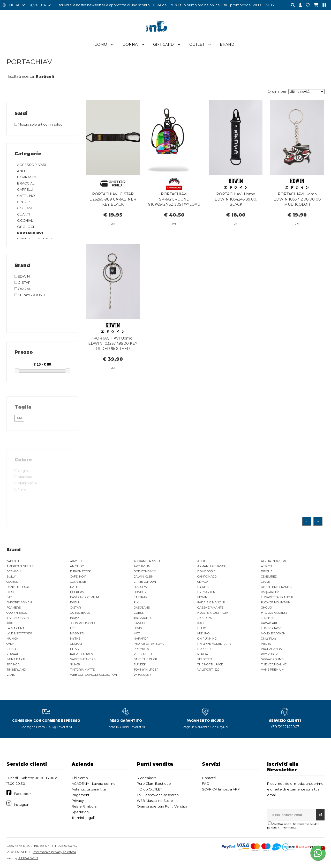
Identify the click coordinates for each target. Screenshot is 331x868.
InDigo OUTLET (149, 789)
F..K (136, 603)
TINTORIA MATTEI (83, 670)
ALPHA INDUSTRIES (275, 561)
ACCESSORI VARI (32, 165)
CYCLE (265, 582)
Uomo (101, 45)
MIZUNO (203, 634)
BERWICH (14, 572)
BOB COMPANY (145, 572)
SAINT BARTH (17, 659)
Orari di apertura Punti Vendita (162, 806)
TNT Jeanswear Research (158, 795)
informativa (289, 828)
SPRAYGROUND (272, 659)
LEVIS (138, 628)
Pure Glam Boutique (154, 784)
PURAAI (12, 654)
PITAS (74, 649)
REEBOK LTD (143, 654)
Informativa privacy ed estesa (54, 852)
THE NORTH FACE (210, 665)
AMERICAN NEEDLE (20, 566)
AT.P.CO (266, 566)
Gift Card (163, 45)
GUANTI (23, 214)
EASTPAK (141, 597)
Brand (227, 45)
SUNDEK (140, 665)
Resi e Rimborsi (84, 806)
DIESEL (11, 592)
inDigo (75, 618)
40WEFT (76, 561)
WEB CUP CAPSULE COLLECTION (93, 675)
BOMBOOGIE (206, 572)
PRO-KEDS (205, 649)
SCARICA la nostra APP (221, 789)
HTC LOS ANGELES (274, 613)
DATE (74, 587)
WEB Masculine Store (155, 801)
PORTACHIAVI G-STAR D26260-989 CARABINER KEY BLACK (113, 200)
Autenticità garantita (89, 789)
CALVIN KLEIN (144, 577)
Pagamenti (81, 795)
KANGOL (140, 623)
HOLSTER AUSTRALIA (213, 613)
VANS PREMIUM (273, 670)
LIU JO (202, 628)
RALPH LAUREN (82, 654)
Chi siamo (80, 778)
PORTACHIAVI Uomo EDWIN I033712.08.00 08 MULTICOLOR (297, 200)
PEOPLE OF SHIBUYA (149, 644)
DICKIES (203, 587)
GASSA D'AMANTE (210, 608)
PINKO (11, 649)
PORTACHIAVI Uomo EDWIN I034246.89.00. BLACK (236, 200)
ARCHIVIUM (142, 566)
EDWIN (202, 597)
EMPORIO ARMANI (20, 603)
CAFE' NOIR (78, 577)
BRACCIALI (26, 183)
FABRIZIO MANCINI (211, 603)
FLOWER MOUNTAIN (276, 603)
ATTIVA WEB (28, 858)
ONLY (10, 644)
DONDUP (140, 592)
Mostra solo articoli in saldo (39, 125)
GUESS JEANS (80, 613)
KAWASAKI (269, 623)
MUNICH (13, 639)
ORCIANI (76, 644)
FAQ (206, 784)
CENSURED (269, 577)
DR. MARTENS (207, 592)
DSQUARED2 (270, 592)
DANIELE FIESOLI (18, 587)
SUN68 (75, 665)
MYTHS (75, 639)
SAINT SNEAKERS (83, 659)
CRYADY (203, 582)
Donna (130, 45)
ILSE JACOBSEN (18, 618)
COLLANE (25, 208)
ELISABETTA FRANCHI (277, 597)
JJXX (10, 623)
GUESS (139, 613)
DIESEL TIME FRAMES (276, 587)
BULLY (11, 577)
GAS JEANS (142, 608)
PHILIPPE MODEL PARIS (214, 644)
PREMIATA (141, 649)
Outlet (197, 45)
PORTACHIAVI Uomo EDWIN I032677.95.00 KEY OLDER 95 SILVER (113, 350)
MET (137, 634)
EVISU (74, 603)
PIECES (266, 644)
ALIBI (201, 561)
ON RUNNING (207, 639)
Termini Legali (83, 818)
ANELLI (23, 171)
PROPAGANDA (271, 649)
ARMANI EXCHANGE (212, 566)
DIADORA (140, 587)
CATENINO (26, 196)
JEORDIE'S (205, 618)
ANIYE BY (77, 566)
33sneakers (146, 778)
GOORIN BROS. (17, 613)
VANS (11, 675)
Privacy (78, 801)
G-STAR (76, 608)
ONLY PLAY (269, 639)
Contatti (209, 778)
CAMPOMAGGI (207, 577)
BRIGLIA (267, 572)
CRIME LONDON (145, 582)
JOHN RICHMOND (82, 623)
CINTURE (24, 202)
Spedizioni (81, 812)
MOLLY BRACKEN (273, 634)
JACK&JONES (143, 618)
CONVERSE (78, 582)
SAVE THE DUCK (145, 659)
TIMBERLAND (16, 670)
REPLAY (203, 654)
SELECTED (205, 659)
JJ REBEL (267, 618)
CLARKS (12, 582)
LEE (73, 628)
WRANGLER (142, 675)
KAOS (201, 623)
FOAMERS (14, 608)
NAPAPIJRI (141, 639)
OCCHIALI (25, 221)
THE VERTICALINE (274, 665)
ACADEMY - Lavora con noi (94, 784)
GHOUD (266, 608)
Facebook (23, 794)
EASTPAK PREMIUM (84, 597)
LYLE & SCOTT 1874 (19, 634)
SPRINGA (13, 665)
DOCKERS (77, 592)
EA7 (9, 597)
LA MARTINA (16, 628)
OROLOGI (25, 227)
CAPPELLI (25, 190)
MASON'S (77, 634)
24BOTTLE (14, 561)
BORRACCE (27, 177)
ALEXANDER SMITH (148, 561)
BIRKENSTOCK (81, 572)
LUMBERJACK (271, 628)
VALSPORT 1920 (208, 670)
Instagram (22, 805)
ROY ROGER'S (271, 654)
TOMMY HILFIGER (146, 670)
